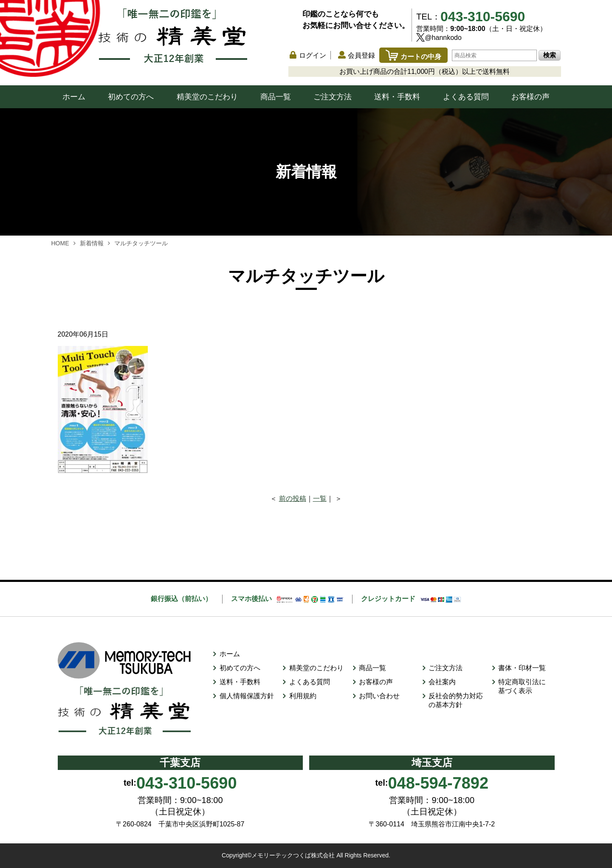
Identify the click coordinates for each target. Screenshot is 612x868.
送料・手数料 (397, 97)
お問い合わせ (379, 696)
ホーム (74, 97)
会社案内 (442, 682)
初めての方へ (131, 97)
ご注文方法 (333, 97)
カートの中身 (413, 57)
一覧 (320, 499)
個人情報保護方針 (247, 696)
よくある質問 (466, 97)
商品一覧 (276, 97)
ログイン (313, 55)
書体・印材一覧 (522, 668)
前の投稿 (293, 499)
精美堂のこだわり (207, 97)
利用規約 (303, 696)
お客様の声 (530, 97)
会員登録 (361, 55)
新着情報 (92, 243)
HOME (60, 243)
